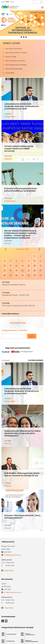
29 (35, 275)
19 (16, 271)
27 (22, 275)
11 (11, 266)
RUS (12, 2)
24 (4, 275)
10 (5, 266)
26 (16, 275)
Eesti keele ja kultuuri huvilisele (16, 53)
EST (8, 2)
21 (29, 271)
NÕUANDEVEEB (18, 323)
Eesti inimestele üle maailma (15, 61)
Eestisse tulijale (11, 57)
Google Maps (9, 571)
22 (35, 271)
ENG (3, 2)
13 (22, 266)
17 (5, 271)
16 (41, 266)
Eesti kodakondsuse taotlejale (16, 65)
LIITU (32, 336)
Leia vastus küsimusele (14, 49)
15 (35, 266)
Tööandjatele (10, 73)
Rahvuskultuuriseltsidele (14, 69)
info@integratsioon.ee (13, 555)
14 (29, 266)
